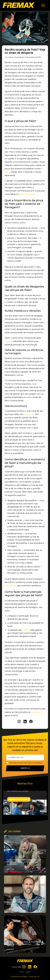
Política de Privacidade (19, 977)
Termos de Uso (34, 977)
